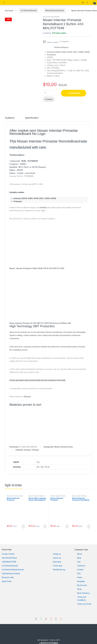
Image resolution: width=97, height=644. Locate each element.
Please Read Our (17, 393)
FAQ (79, 570)
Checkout (81, 562)
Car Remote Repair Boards (13, 566)
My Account (82, 582)
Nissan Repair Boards (58, 493)
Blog (79, 555)
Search (83, 2)
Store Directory (83, 590)
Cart (79, 558)
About (80, 551)
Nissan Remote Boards (55, 10)
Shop (79, 586)
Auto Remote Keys (9, 555)
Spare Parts (7, 578)
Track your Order (84, 601)
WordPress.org (59, 566)
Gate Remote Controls (11, 570)
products (43, 204)
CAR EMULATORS (9, 558)
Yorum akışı (57, 562)
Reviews (27, 393)
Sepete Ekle (75, 93)
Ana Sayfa (9, 10)
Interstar (27, 447)
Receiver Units (8, 574)
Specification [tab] (32, 115)
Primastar (35, 447)
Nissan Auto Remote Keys (79, 493)
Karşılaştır (81, 578)
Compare (65, 41)
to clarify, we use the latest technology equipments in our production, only (40, 355)
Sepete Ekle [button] (23, 523)
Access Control (8, 551)
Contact (80, 566)
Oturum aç (57, 555)
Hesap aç (57, 551)
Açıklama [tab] (10, 115)
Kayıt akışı (57, 558)
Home (80, 574)
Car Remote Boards (29, 10)
